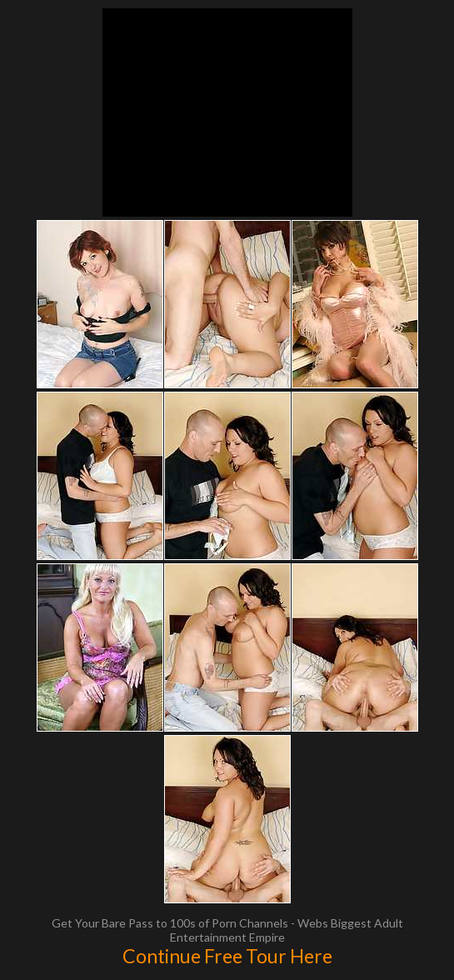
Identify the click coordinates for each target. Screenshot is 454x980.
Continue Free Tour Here (227, 956)
